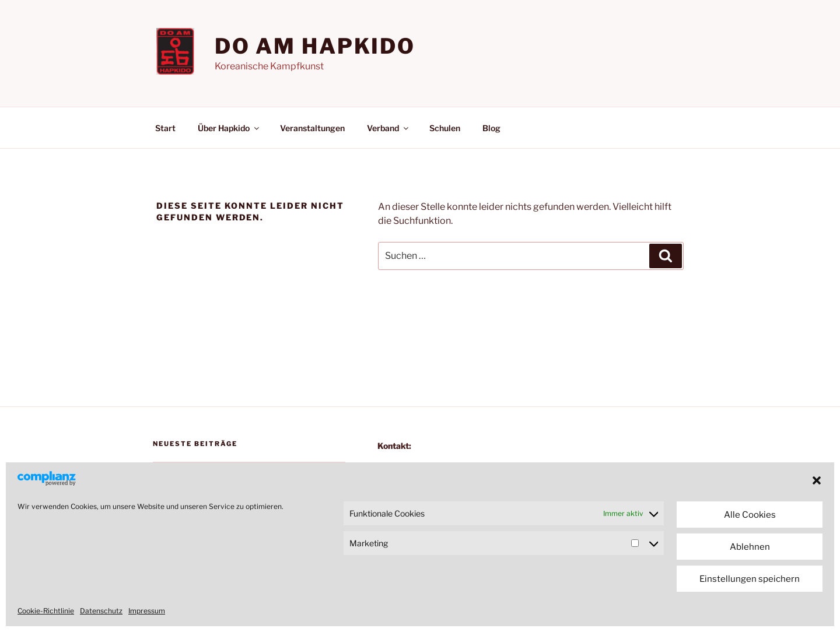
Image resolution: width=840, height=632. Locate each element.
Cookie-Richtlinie (46, 611)
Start (165, 128)
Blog (491, 128)
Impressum (147, 611)
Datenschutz (101, 611)
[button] (817, 480)
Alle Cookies (750, 515)
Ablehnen (750, 547)
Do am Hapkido (315, 46)
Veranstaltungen (312, 128)
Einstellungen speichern (750, 579)
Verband (388, 128)
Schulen (445, 128)
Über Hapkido (229, 128)
